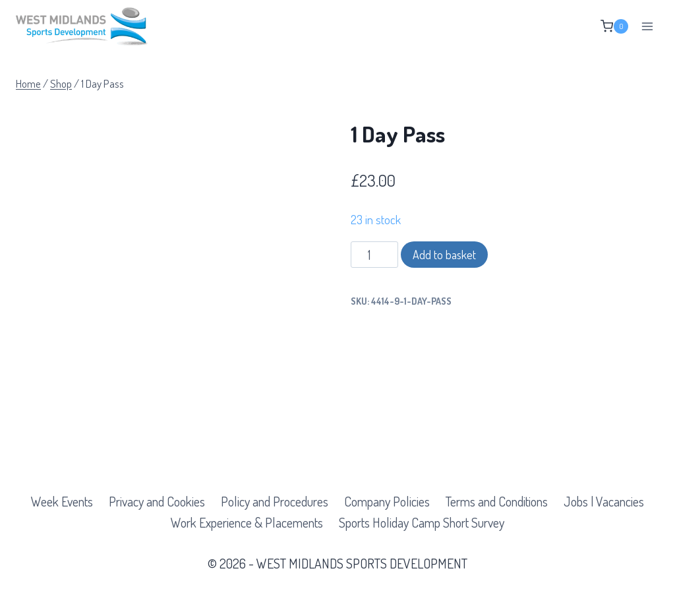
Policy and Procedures (275, 501)
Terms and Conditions (497, 501)
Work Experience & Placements (247, 522)
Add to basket (444, 255)
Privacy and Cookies (157, 501)
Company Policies (387, 501)
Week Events (62, 501)
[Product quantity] (375, 255)
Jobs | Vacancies (604, 501)
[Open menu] (647, 26)
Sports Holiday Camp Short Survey (422, 522)
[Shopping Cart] (614, 26)
